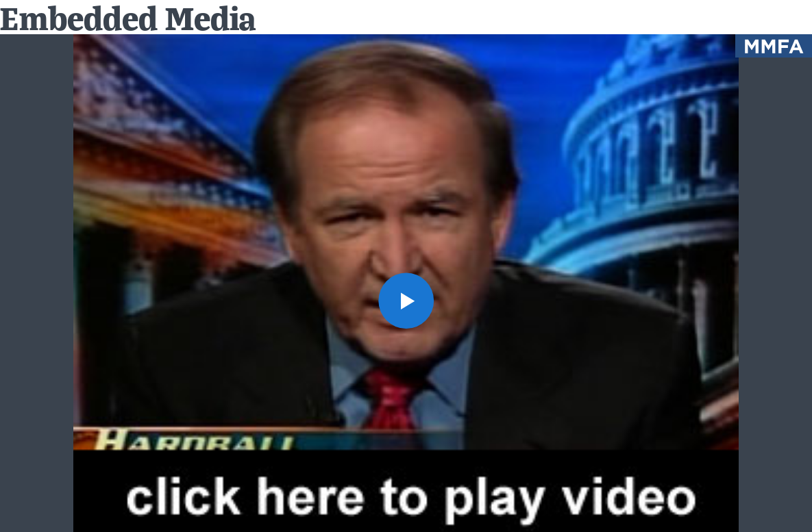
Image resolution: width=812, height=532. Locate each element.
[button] (406, 301)
